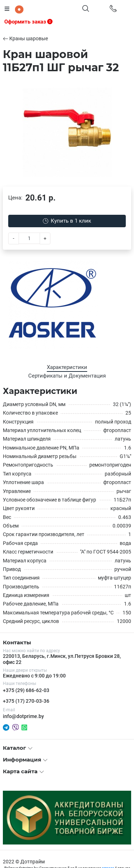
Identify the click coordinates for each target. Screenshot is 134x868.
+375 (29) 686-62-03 (26, 690)
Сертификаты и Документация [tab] (67, 376)
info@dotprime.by (23, 716)
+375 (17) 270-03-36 (26, 701)
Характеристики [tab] (67, 367)
